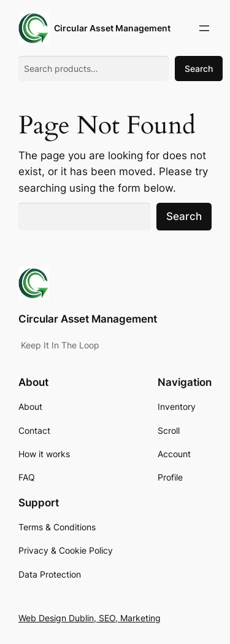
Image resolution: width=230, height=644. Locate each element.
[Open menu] (204, 28)
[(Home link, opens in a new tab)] (34, 28)
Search (199, 69)
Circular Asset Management (112, 28)
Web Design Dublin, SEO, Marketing (90, 618)
